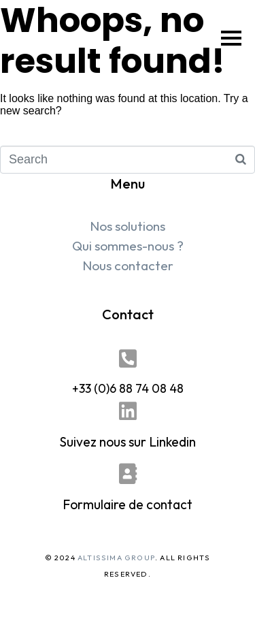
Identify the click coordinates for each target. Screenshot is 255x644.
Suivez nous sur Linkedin (128, 442)
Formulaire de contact (128, 504)
